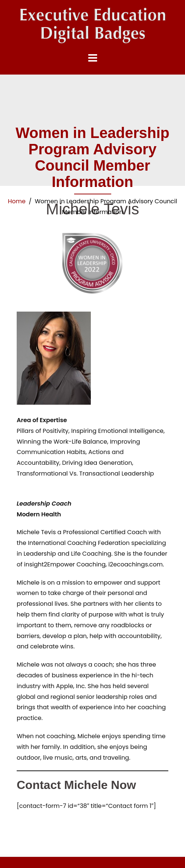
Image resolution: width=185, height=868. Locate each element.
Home (17, 201)
